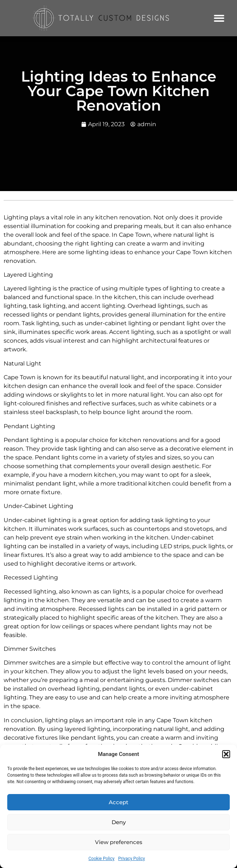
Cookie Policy (101, 859)
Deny (119, 822)
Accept (118, 802)
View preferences (119, 842)
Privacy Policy (132, 859)
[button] (226, 754)
